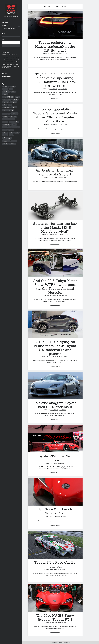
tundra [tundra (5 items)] (5, 144)
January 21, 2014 (61, 516)
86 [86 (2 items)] (11, 89)
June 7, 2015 (63, 410)
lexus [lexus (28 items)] (14, 114)
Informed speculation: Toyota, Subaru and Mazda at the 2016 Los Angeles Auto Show (55, 115)
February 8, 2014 (61, 463)
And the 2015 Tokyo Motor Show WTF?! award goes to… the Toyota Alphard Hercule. (55, 263)
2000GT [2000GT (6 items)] (6, 91)
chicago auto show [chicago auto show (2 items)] (7, 100)
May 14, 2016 (63, 177)
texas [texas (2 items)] (11, 135)
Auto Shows (5, 22)
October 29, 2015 (63, 296)
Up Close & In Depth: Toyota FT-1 (55, 492)
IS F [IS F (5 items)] (4, 110)
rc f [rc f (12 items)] (5, 130)
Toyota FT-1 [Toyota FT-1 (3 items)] (6, 141)
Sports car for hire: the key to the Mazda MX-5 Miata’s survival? (55, 206)
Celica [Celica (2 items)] (17, 97)
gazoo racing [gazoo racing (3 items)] (6, 107)
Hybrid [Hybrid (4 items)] (14, 107)
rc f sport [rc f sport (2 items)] (5, 133)
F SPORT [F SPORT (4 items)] (13, 102)
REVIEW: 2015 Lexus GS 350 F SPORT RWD (11, 58)
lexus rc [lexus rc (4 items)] (5, 119)
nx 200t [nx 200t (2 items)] (5, 127)
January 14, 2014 (61, 623)
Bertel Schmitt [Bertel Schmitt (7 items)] (8, 97)
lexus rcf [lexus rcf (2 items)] (12, 119)
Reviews (4, 34)
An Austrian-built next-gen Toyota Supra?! (55, 153)
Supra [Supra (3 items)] (17, 133)
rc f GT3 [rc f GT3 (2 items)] (11, 130)
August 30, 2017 (63, 89)
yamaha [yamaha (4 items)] (13, 144)
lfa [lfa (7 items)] (17, 122)
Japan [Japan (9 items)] (11, 110)
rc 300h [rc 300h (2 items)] (11, 127)
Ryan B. (53, 463)
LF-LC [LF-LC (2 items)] (11, 122)
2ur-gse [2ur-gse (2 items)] (13, 87)
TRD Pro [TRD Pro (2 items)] (14, 141)
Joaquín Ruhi (53, 53)
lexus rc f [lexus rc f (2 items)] (5, 122)
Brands (4, 25)
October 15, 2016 (63, 124)
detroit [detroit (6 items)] (6, 102)
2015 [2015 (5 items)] (5, 94)
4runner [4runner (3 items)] (5, 89)
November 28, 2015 (63, 235)
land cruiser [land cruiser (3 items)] (6, 114)
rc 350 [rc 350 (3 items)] (17, 127)
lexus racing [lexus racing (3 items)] (13, 117)
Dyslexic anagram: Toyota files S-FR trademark (55, 385)
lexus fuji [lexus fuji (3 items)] (5, 117)
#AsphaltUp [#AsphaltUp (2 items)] (6, 87)
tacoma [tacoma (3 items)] (5, 135)
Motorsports (5, 31)
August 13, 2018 (63, 53)
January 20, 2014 (61, 569)
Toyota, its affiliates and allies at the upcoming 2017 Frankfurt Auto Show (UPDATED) (55, 80)
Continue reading (55, 63)
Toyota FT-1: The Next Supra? (55, 439)
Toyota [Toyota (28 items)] (7, 138)
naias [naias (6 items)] (14, 124)
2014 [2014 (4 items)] (13, 92)
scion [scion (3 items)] (11, 133)
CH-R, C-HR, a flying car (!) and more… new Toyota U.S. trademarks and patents (55, 324)
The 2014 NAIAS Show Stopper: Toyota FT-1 (55, 598)
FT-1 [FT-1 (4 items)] (5, 105)
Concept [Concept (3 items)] (15, 100)
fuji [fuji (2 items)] (10, 105)
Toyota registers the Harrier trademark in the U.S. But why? (55, 25)
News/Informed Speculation (9, 28)
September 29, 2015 (63, 357)
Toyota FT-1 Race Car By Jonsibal (55, 545)
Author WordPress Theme (56, 643)
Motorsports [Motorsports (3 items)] (6, 125)
